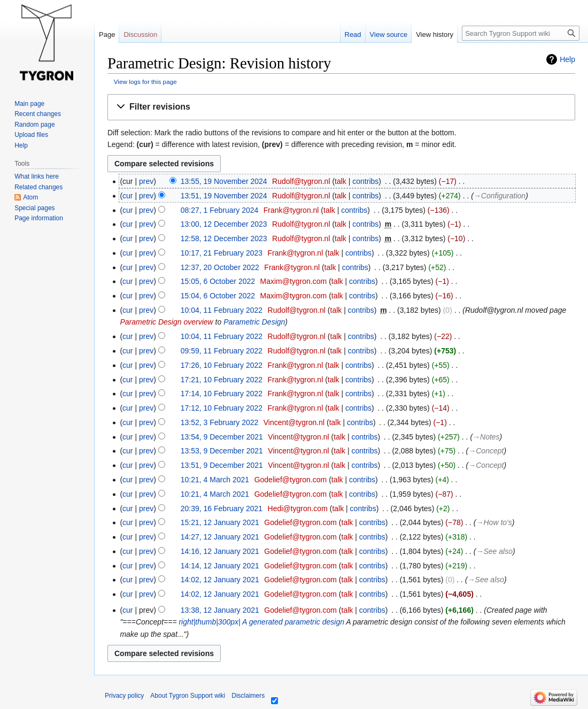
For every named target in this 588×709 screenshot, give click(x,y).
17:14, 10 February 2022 (222, 394)
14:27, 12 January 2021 (220, 537)
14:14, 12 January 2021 (220, 566)
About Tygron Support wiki (188, 696)
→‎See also (494, 551)
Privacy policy (124, 696)
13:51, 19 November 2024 (224, 196)
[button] (341, 107)
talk (341, 181)
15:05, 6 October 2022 (218, 281)
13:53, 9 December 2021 (222, 451)
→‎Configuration (500, 196)
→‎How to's (494, 522)
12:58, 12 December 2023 (224, 238)
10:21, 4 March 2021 (215, 480)
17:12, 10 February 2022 (222, 408)
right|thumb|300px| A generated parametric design (261, 622)
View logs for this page (145, 82)
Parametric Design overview (166, 322)
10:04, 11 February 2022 (222, 310)
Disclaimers (248, 696)
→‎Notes (486, 437)
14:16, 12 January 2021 (220, 551)
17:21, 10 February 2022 (222, 380)
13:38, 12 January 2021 (220, 610)
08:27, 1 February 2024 (220, 210)
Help (567, 59)
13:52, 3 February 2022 (220, 422)
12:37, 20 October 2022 (220, 267)
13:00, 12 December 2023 (224, 224)
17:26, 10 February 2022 (222, 365)
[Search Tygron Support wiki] (521, 33)
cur (127, 196)
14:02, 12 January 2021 (220, 580)
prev (146, 181)
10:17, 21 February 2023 (222, 253)
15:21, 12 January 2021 (220, 522)
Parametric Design (254, 322)
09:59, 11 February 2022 (222, 351)
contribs (365, 181)
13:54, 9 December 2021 (222, 437)
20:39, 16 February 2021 (222, 508)
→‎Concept (486, 451)
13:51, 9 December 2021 (222, 465)
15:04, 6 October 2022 (218, 296)
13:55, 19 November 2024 (224, 181)
